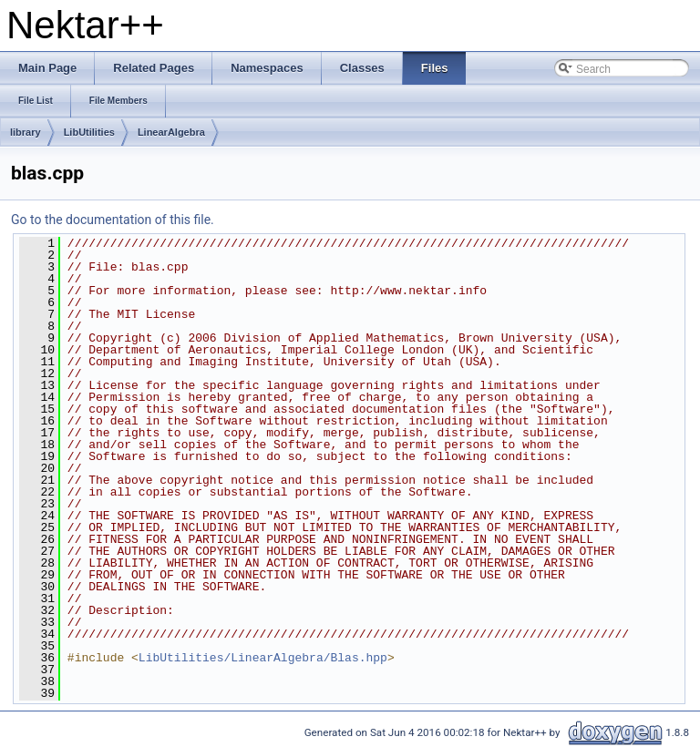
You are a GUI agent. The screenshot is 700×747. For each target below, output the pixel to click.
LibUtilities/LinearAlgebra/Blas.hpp (263, 658)
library (26, 132)
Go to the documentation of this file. (113, 220)
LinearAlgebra (171, 132)
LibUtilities (89, 132)
